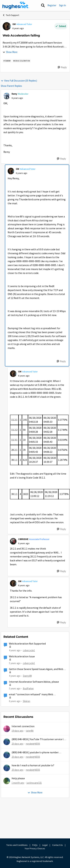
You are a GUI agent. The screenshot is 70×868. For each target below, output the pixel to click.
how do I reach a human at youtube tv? (33, 765)
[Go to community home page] (16, 5)
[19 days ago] (17, 731)
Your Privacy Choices (35, 848)
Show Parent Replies (11, 86)
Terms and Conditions (17, 845)
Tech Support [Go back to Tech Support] (11, 15)
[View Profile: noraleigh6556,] (7, 742)
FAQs (35, 845)
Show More (10, 52)
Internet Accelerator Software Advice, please (34, 682)
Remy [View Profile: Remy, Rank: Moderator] (14, 94)
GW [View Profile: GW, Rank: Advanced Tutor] (14, 24)
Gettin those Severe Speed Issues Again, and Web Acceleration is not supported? (36, 669)
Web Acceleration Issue (22, 657)
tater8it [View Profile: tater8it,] (30, 731)
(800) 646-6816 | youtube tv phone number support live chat (35, 753)
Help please (18, 778)
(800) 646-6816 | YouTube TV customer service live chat (39, 739)
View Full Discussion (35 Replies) (19, 81)
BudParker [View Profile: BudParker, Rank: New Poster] (28, 688)
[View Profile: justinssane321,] (7, 781)
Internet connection (23, 726)
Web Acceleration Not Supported (27, 644)
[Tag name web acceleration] (22, 61)
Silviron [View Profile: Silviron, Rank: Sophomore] (27, 701)
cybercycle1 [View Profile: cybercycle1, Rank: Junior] (29, 650)
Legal (45, 845)
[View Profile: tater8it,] (7, 729)
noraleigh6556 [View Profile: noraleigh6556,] (33, 744)
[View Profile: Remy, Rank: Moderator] (7, 96)
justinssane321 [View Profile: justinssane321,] (34, 783)
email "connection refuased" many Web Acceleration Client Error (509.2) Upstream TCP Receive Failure (35, 695)
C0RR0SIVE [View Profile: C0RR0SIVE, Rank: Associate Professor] (23, 539)
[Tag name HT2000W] (7, 61)
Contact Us (58, 845)
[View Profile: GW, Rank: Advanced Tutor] (7, 26)
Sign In (62, 5)
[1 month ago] (18, 783)
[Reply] (62, 67)
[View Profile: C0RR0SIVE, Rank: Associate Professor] (13, 541)
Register (52, 5)
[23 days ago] (17, 744)
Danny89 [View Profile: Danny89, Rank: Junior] (27, 676)
